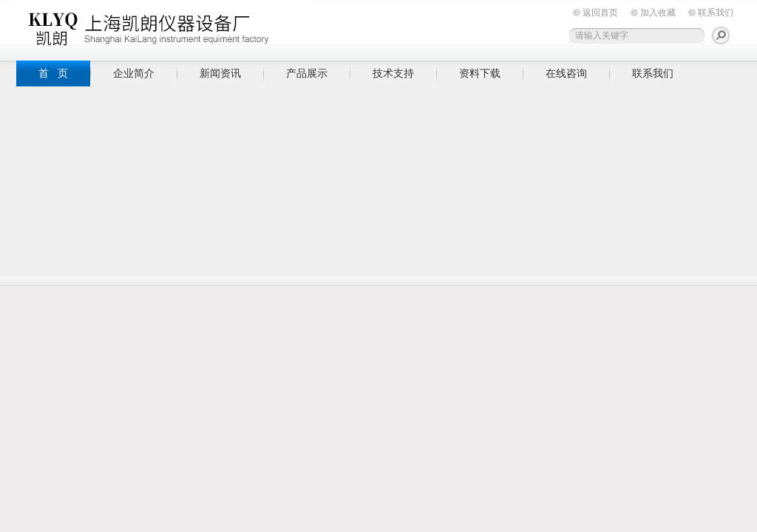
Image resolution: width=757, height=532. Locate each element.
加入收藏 (658, 13)
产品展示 (307, 73)
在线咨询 (566, 73)
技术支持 (393, 73)
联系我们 (716, 13)
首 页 (53, 73)
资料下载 (480, 73)
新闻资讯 (220, 73)
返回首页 (600, 13)
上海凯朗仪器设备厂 (164, 28)
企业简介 (134, 73)
